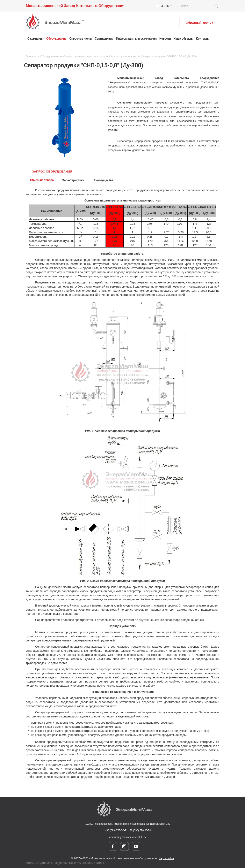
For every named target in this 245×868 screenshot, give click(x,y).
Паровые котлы (93, 863)
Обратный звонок (199, 22)
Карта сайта (166, 858)
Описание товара (42, 180)
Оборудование (50, 56)
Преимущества (103, 180)
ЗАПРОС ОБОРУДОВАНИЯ (52, 171)
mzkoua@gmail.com (120, 837)
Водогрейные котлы (68, 863)
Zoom (65, 117)
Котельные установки (39, 863)
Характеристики (73, 180)
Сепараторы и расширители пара (84, 56)
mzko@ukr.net (139, 837)
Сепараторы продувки (123, 56)
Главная (31, 56)
